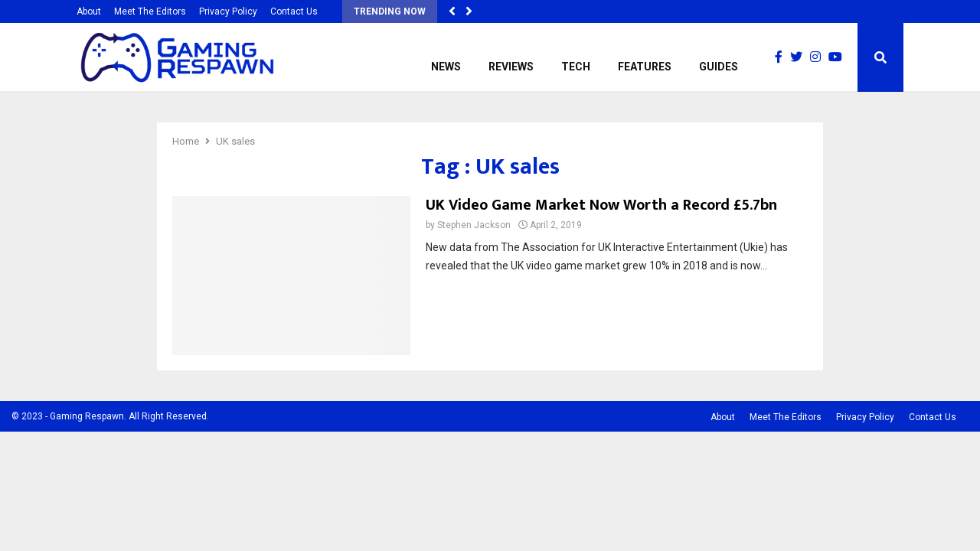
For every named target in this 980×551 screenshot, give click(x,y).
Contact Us (294, 11)
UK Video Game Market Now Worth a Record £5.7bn (601, 205)
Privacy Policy (228, 11)
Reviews (511, 67)
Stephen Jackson (474, 225)
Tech (576, 67)
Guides (719, 67)
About (89, 11)
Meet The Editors (150, 11)
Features (645, 67)
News (446, 67)
